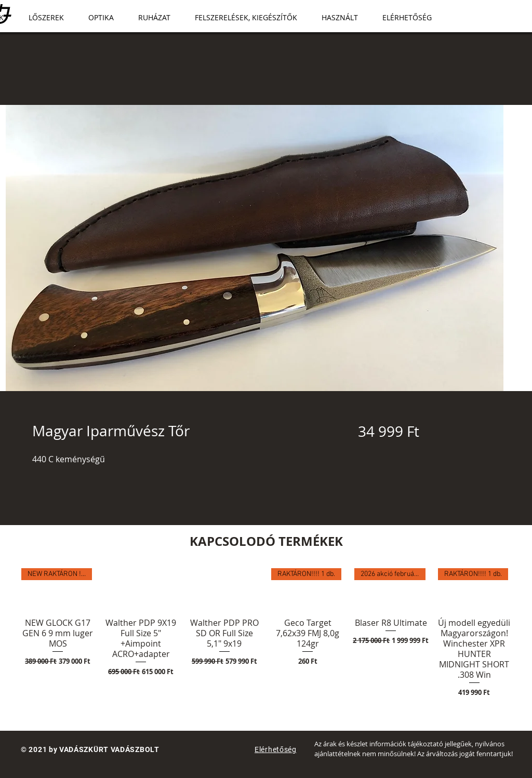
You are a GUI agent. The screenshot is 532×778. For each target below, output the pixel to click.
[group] (266, 638)
